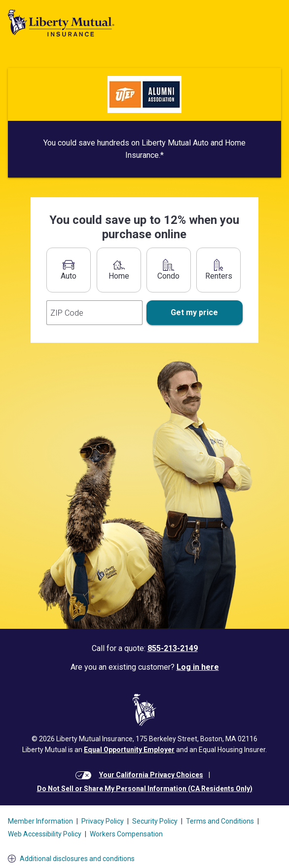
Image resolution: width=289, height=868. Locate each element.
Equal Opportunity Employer (129, 750)
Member (40, 821)
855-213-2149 (173, 648)
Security (155, 821)
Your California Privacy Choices (151, 775)
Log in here (198, 667)
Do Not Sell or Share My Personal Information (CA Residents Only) (145, 789)
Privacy (103, 821)
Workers (126, 834)
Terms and (220, 821)
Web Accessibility (45, 834)
